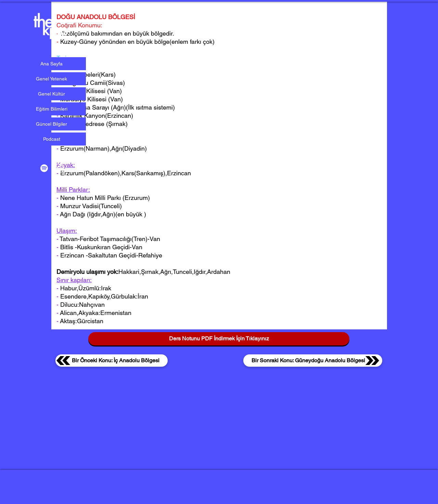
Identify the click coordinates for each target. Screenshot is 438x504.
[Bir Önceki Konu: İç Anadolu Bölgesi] (112, 361)
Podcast (52, 139)
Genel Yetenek (51, 79)
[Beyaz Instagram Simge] (59, 168)
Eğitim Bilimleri (52, 109)
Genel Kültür (51, 94)
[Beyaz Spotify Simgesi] (44, 168)
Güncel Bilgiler (51, 124)
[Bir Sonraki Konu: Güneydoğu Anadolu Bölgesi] (313, 361)
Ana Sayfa (51, 64)
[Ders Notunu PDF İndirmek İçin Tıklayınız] (219, 339)
